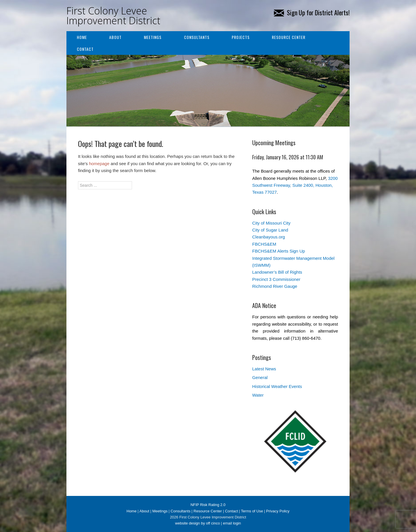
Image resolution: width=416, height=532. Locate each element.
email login (232, 523)
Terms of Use (252, 511)
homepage (99, 164)
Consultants (197, 37)
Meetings (153, 37)
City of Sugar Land (270, 230)
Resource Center (289, 37)
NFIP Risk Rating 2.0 (208, 505)
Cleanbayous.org (269, 237)
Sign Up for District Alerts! (312, 12)
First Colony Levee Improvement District (113, 16)
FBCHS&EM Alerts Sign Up (279, 251)
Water (258, 395)
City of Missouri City (271, 223)
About (115, 37)
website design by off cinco (197, 523)
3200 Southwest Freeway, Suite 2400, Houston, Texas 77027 (295, 185)
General (260, 377)
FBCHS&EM (264, 244)
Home (82, 37)
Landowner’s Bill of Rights (277, 272)
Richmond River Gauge (275, 286)
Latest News (264, 369)
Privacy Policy (278, 511)
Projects (241, 37)
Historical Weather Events (277, 386)
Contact (85, 49)
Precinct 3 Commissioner (276, 279)
